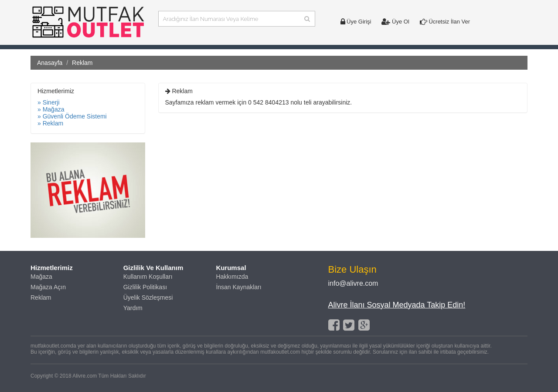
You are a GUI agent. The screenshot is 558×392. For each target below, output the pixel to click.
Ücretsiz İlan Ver (445, 22)
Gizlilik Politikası (145, 287)
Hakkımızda (232, 277)
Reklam (41, 297)
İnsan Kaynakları (238, 287)
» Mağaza (51, 109)
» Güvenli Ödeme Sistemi (72, 116)
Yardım (133, 308)
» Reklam (50, 123)
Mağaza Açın (48, 287)
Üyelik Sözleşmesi (148, 297)
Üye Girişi (356, 22)
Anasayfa (50, 63)
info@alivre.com (353, 283)
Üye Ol (395, 22)
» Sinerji (49, 102)
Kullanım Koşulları (148, 277)
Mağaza (41, 277)
